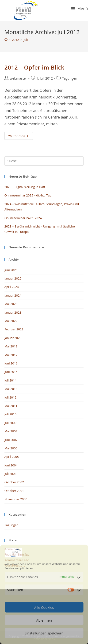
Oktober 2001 (14, 491)
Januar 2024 (13, 295)
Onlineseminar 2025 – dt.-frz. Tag (28, 195)
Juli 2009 (10, 423)
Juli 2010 (10, 414)
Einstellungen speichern (44, 633)
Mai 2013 (11, 389)
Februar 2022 (14, 329)
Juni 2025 (11, 270)
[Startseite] (6, 40)
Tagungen (69, 78)
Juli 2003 (10, 474)
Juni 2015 (11, 372)
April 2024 (12, 287)
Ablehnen (44, 620)
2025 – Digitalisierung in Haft (25, 187)
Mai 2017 (11, 355)
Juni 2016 (11, 363)
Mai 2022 (11, 321)
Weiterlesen (21, 135)
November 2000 (16, 499)
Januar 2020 (13, 338)
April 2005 (12, 457)
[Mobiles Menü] (80, 9)
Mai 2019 (11, 346)
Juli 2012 (10, 397)
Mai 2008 (11, 431)
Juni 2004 (11, 465)
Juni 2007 (11, 440)
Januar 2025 (13, 278)
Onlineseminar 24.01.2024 (23, 218)
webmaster (18, 78)
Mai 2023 (11, 304)
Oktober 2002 (14, 482)
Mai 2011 (11, 406)
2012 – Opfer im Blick (34, 67)
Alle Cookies (44, 607)
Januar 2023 (13, 312)
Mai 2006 (11, 448)
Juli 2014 (10, 380)
